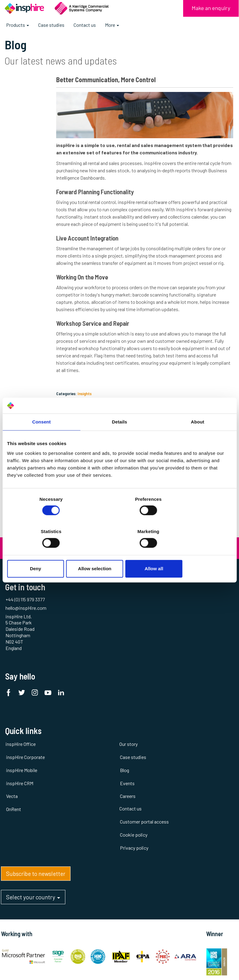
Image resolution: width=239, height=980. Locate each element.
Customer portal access (189, 634)
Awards (20, 116)
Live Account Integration (102, 242)
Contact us (85, 25)
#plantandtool (27, 97)
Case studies (51, 25)
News (20, 183)
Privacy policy (179, 660)
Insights (99, 405)
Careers (93, 674)
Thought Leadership (25, 195)
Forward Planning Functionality (110, 189)
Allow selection (119, 552)
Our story (93, 622)
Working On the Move (97, 288)
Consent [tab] (41, 438)
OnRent (13, 687)
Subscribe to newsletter (35, 713)
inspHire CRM (19, 660)
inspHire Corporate (25, 634)
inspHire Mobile (21, 647)
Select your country (32, 738)
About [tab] (197, 438)
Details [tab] (120, 438)
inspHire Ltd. (227, 829)
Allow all (195, 552)
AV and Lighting (28, 106)
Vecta (11, 674)
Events (21, 164)
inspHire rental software (157, 199)
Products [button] (18, 27)
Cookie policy (178, 647)
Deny (44, 552)
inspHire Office (20, 622)
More (112, 25)
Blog (89, 647)
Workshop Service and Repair (107, 335)
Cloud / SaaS (25, 124)
